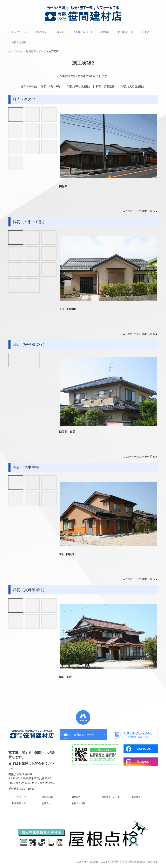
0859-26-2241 (22, 783)
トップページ (19, 32)
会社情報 (104, 32)
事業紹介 (62, 32)
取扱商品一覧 (126, 32)
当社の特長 (40, 32)
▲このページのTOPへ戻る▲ (140, 211)
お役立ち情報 (19, 42)
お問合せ (147, 32)
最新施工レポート (83, 32)
